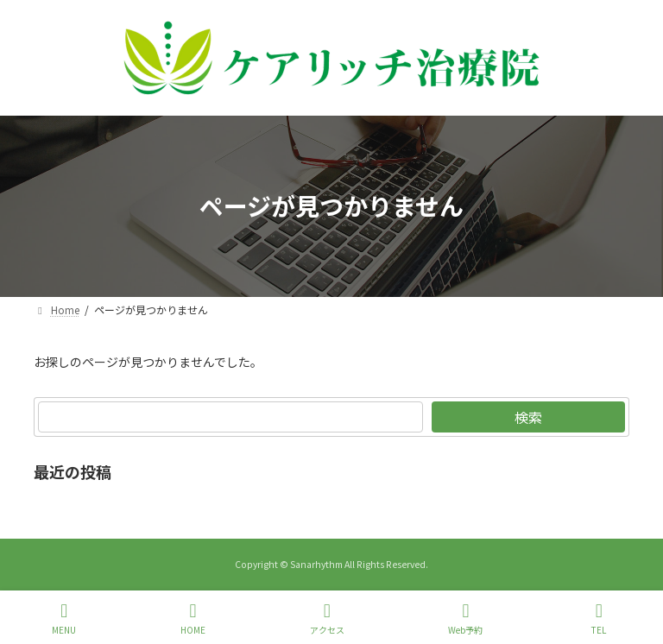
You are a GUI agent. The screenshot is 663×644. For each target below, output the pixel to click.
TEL (599, 619)
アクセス (327, 619)
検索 (528, 417)
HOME (193, 619)
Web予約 (465, 619)
